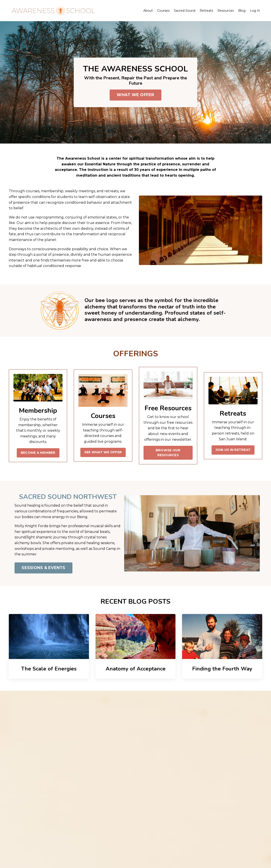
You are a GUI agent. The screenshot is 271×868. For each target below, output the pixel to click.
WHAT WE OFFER (135, 95)
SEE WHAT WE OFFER (103, 452)
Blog (242, 11)
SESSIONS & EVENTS (43, 568)
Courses (163, 11)
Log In (255, 11)
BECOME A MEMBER (38, 453)
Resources (226, 11)
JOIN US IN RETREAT (233, 450)
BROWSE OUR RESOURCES (168, 453)
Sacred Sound (185, 11)
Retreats (206, 11)
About (148, 11)
